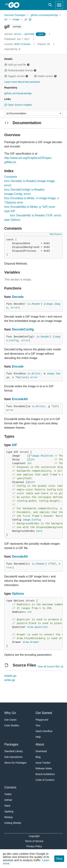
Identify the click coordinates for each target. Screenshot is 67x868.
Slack (7, 806)
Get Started (44, 713)
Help (38, 737)
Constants (11, 177)
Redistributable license (20, 70)
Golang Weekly (13, 823)
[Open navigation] (59, 5)
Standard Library (14, 751)
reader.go (10, 676)
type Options (12, 220)
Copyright (34, 836)
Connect (10, 787)
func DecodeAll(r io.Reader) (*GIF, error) (36, 215)
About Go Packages (15, 763)
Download (41, 751)
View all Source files (49, 666)
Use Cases (10, 720)
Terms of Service (34, 841)
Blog (38, 757)
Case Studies (12, 725)
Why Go (10, 713)
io (29, 304)
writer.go (10, 680)
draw (30, 627)
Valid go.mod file (17, 65)
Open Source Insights (18, 105)
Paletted (47, 456)
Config (14, 341)
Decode (18, 297)
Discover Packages (15, 15)
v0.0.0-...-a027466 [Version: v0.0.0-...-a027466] (20, 34)
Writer (36, 374)
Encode (18, 366)
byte (32, 482)
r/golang (9, 811)
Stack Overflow (44, 731)
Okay (59, 859)
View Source (55, 234)
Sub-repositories (13, 757)
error (14, 308)
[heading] (15, 5)
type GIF (10, 211)
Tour (38, 725)
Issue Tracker (43, 763)
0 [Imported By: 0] (12, 49)
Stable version (45, 76)
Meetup (8, 817)
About (40, 744)
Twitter (8, 794)
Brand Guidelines (45, 774)
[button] (6, 65)
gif (26, 19)
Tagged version (16, 76)
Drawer (35, 642)
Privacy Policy (34, 846)
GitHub (8, 800)
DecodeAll (20, 557)
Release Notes (44, 768)
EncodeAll (20, 399)
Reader (36, 304)
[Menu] (33, 113)
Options (22, 377)
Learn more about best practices (22, 82)
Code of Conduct (45, 780)
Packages (11, 744)
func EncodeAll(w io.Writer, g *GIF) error (30, 207)
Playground (42, 720)
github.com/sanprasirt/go (44, 15)
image (16, 19)
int (32, 460)
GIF (55, 406)
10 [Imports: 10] (44, 44)
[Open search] (50, 5)
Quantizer (42, 627)
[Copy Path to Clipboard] (30, 19)
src (6, 19)
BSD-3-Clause (22, 44)
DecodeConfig (23, 329)
